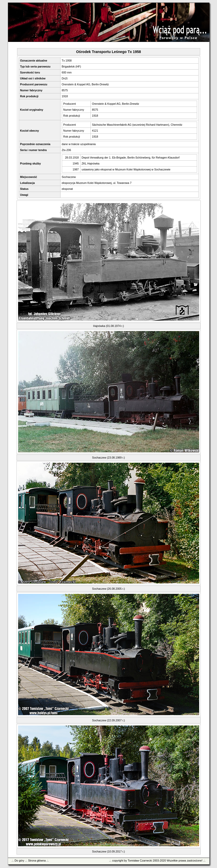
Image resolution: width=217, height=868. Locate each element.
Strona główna (37, 860)
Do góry (19, 860)
